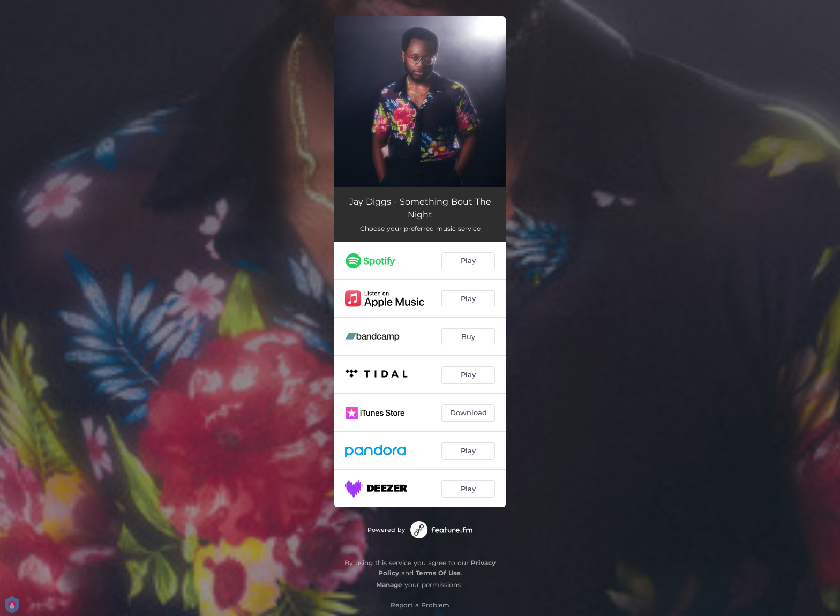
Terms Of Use (438, 573)
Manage (389, 585)
